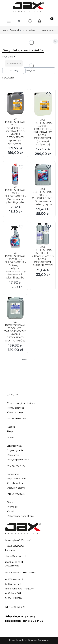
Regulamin (13, 455)
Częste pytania (15, 450)
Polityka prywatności (18, 460)
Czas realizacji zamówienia (21, 403)
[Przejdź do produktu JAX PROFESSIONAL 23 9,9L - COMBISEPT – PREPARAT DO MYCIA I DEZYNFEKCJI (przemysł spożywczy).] (43, 104)
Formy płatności (16, 408)
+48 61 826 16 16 (14, 546)
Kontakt (11, 511)
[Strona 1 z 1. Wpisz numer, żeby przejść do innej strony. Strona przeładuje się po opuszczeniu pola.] (31, 360)
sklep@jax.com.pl (16, 556)
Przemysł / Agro (30, 30)
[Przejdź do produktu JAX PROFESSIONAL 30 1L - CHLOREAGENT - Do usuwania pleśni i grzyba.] (15, 174)
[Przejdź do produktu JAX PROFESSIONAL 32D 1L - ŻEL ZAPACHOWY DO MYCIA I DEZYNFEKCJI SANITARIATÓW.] (43, 234)
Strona (25, 360)
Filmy (10, 431)
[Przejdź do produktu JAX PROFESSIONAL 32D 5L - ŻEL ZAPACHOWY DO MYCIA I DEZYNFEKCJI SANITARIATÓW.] (15, 308)
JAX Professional (11, 30)
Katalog (11, 427)
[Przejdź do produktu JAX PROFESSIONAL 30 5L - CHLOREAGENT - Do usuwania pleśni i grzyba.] (43, 175)
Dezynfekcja (14, 63)
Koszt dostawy (15, 412)
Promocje (12, 507)
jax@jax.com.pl (14, 562)
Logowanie (13, 474)
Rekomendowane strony (20, 516)
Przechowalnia (15, 483)
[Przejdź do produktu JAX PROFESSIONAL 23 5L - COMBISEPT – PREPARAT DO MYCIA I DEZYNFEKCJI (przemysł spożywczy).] (15, 103)
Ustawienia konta (16, 488)
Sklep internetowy (28, 640)
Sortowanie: (9, 78)
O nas (10, 502)
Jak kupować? (15, 446)
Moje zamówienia (16, 479)
